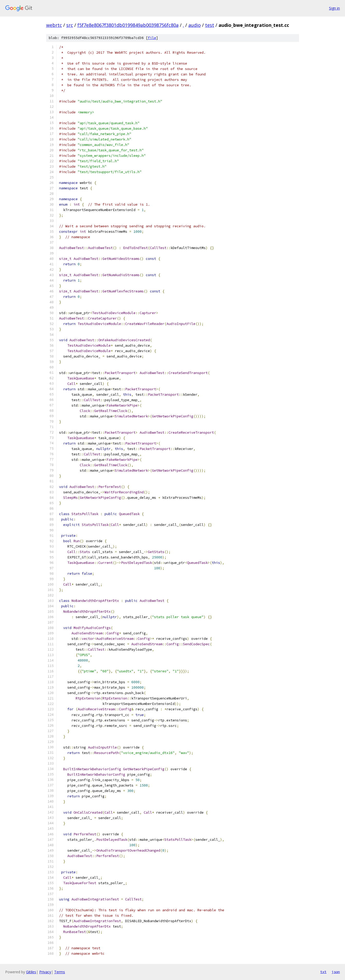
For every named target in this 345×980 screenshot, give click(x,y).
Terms (60, 972)
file (152, 38)
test (210, 25)
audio (195, 25)
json (336, 972)
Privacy (45, 972)
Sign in (334, 8)
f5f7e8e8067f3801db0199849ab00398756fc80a (128, 25)
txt (323, 972)
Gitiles (31, 972)
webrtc (54, 25)
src (70, 25)
